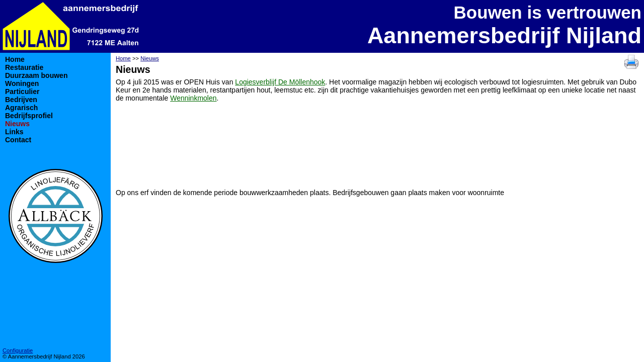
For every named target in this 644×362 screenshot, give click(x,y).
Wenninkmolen (193, 98)
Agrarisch (21, 108)
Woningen (22, 83)
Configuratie (18, 350)
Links (14, 132)
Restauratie (24, 67)
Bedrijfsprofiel (29, 116)
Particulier (22, 92)
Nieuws (17, 124)
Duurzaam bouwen (36, 75)
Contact (18, 140)
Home (15, 59)
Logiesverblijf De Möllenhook (280, 82)
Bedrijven (21, 100)
